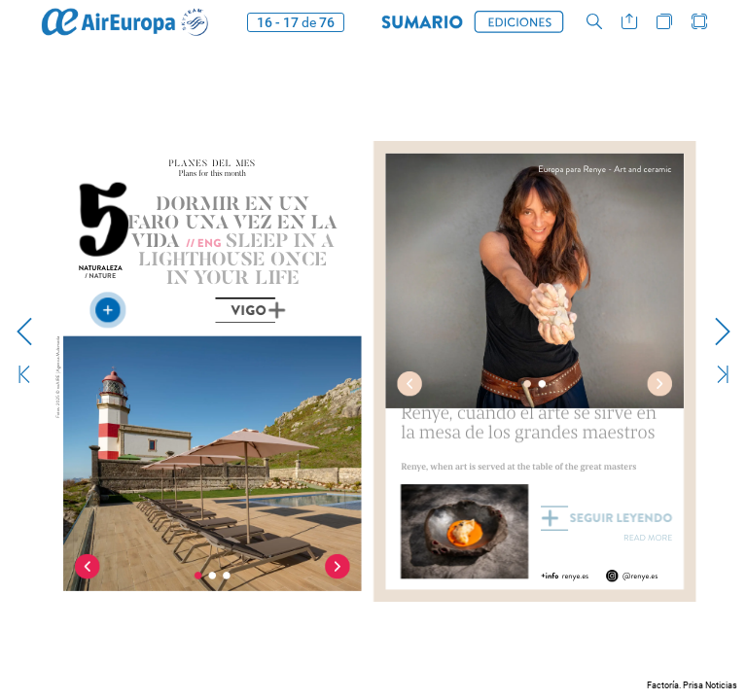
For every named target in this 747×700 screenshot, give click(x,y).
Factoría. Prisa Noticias (692, 685)
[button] (422, 22)
